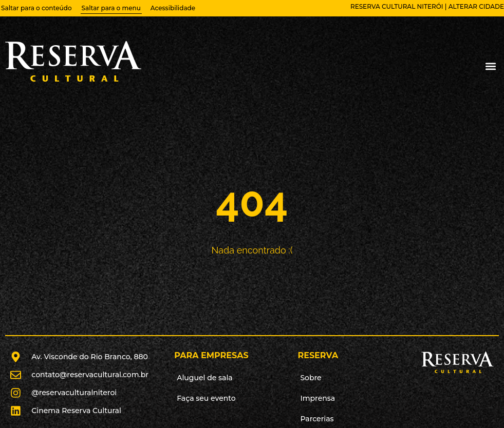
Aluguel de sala (205, 378)
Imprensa (318, 398)
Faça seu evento (206, 398)
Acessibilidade (173, 8)
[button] (490, 66)
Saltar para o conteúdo (36, 8)
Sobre (311, 378)
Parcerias (317, 419)
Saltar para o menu (111, 8)
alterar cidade (476, 6)
